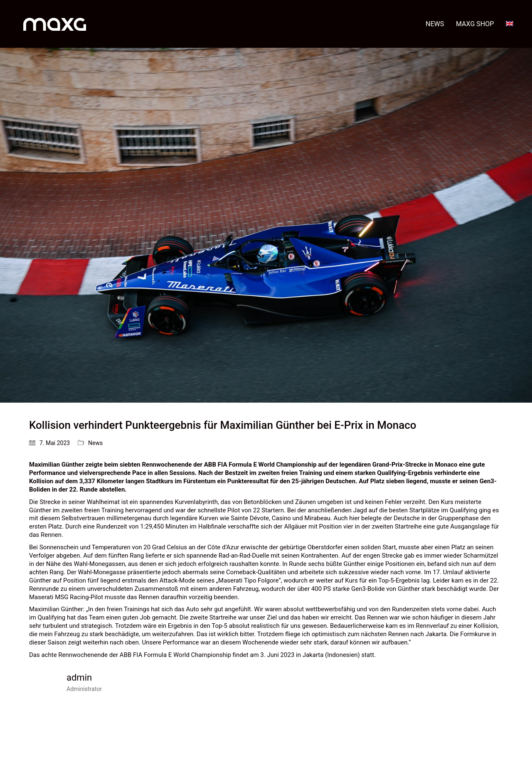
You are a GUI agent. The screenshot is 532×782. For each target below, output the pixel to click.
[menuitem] (510, 24)
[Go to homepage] (55, 24)
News (95, 443)
